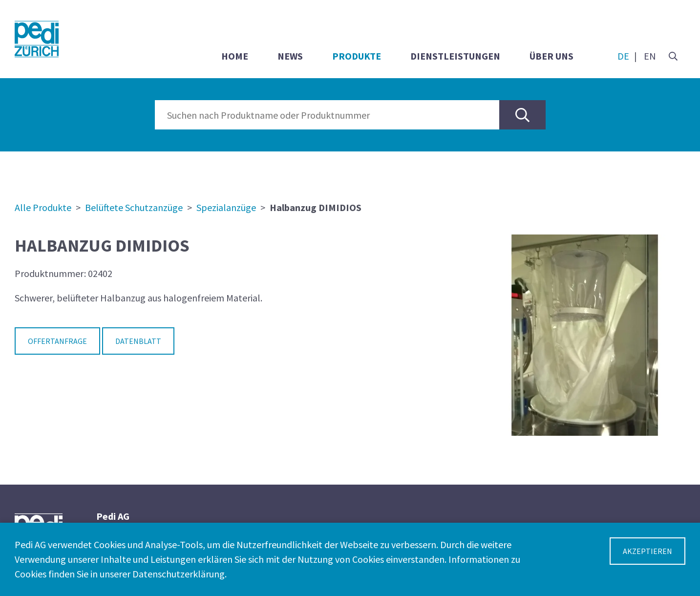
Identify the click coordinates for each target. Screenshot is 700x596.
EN (650, 56)
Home (235, 56)
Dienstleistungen (455, 56)
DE (623, 56)
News (290, 56)
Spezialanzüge (226, 207)
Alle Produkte (43, 207)
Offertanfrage (57, 341)
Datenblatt (138, 341)
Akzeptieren (647, 551)
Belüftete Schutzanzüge (134, 207)
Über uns (552, 56)
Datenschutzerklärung (179, 574)
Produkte (357, 56)
